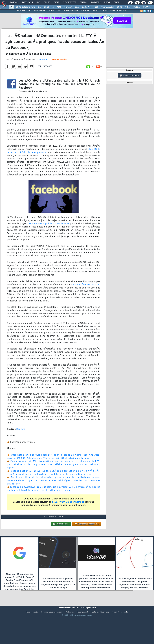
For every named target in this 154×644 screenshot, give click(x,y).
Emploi (83, 2)
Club (116, 2)
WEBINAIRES (40, 11)
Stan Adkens (41, 65)
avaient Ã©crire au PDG (86, 290)
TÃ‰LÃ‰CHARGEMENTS (67, 11)
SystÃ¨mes (148, 7)
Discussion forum (130, 76)
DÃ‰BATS (96, 11)
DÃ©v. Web (87, 7)
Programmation (107, 7)
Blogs (47, 2)
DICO (112, 11)
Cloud (46, 7)
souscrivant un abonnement (68, 507)
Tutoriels (27, 2)
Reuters (21, 435)
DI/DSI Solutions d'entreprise (28, 7)
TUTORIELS (20, 11)
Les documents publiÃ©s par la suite (48, 229)
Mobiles (137, 7)
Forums (14, 2)
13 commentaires (60, 65)
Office (128, 7)
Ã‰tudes (96, 2)
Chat (56, 2)
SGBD (120, 7)
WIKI (105, 11)
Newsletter (69, 2)
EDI (96, 7)
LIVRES (51, 11)
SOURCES (85, 11)
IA (53, 7)
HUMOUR (121, 11)
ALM (59, 7)
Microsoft (68, 7)
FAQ (38, 2)
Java (77, 7)
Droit (107, 2)
